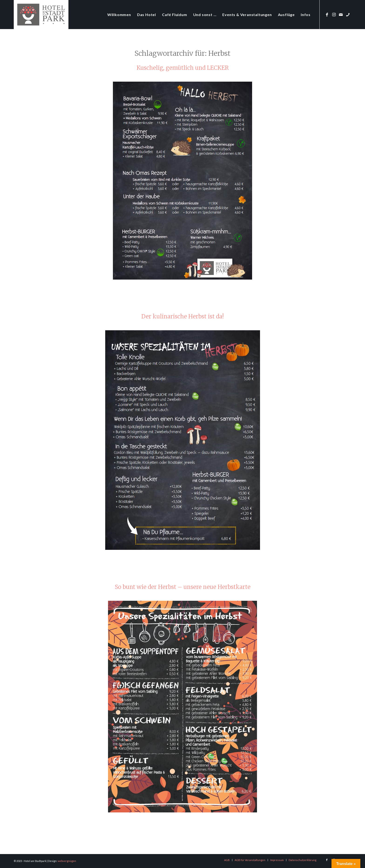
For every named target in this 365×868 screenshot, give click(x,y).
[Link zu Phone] (348, 14)
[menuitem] (119, 15)
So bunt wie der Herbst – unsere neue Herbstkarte (183, 587)
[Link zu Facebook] (327, 14)
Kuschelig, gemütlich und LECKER (183, 68)
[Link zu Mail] (341, 14)
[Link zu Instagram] (334, 14)
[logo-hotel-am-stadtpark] (41, 15)
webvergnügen (67, 861)
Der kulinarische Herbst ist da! (183, 316)
